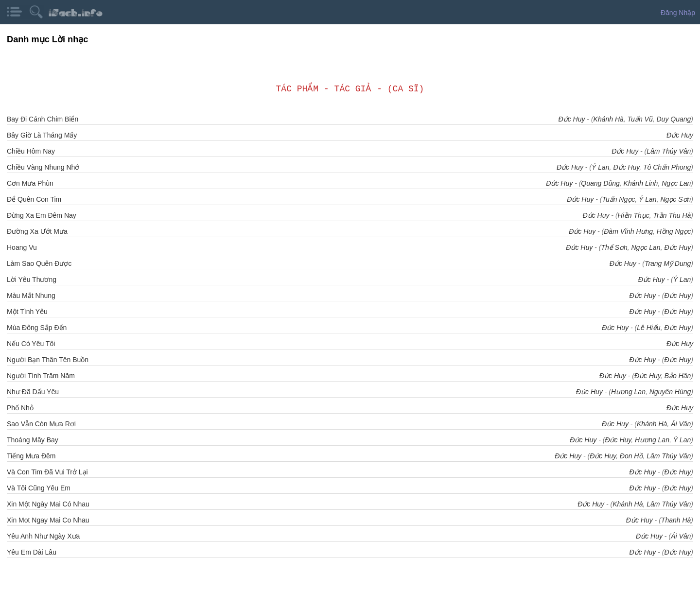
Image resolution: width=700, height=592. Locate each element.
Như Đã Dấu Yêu (33, 392)
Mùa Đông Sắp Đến (37, 328)
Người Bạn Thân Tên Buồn (48, 360)
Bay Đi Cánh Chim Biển (43, 119)
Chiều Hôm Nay (31, 151)
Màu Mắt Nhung (31, 296)
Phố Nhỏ (20, 408)
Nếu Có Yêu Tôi (31, 344)
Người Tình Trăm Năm (41, 376)
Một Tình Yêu (27, 312)
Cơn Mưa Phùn (30, 183)
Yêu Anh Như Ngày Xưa (43, 536)
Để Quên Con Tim (34, 199)
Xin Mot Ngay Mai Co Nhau (48, 520)
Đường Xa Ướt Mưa (37, 231)
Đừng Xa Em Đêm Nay (42, 215)
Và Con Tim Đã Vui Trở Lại (47, 472)
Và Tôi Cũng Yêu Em (39, 488)
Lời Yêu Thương (32, 279)
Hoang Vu (22, 247)
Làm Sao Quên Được (39, 263)
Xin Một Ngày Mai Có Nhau (48, 504)
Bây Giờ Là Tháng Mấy (42, 135)
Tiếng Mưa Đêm (31, 456)
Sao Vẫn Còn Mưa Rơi (41, 424)
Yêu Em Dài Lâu (32, 552)
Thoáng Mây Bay (33, 440)
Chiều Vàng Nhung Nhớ (43, 167)
